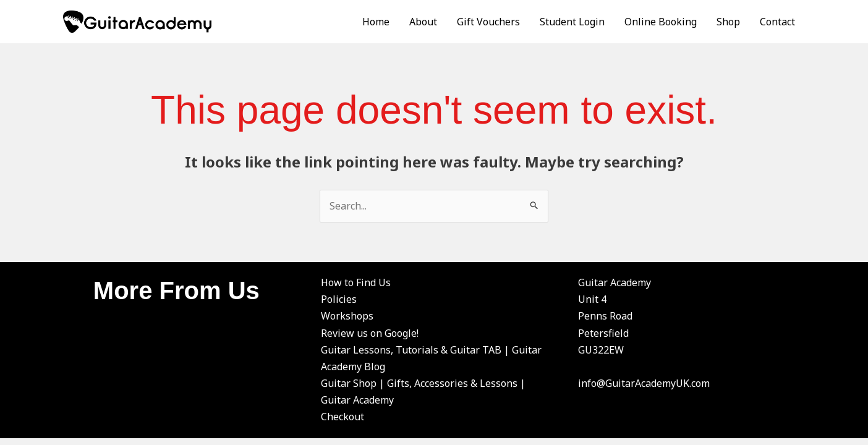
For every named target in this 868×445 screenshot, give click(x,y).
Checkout (343, 417)
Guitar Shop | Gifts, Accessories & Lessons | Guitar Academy (423, 392)
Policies (339, 299)
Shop (728, 22)
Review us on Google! (370, 333)
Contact (777, 22)
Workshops (347, 316)
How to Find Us (356, 282)
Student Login (572, 22)
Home (376, 22)
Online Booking (661, 22)
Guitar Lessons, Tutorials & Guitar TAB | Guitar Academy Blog (431, 358)
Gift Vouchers (488, 22)
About (423, 22)
